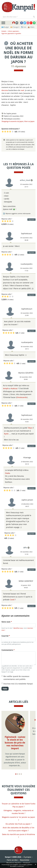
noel (22, 90)
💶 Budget (5, 27)
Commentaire (8, 650)
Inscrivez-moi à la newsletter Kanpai (18, 684)
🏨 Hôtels (31, 27)
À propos (27, 857)
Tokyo (30, 428)
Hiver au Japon (29, 121)
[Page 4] (21, 774)
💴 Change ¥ (15, 27)
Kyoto (6, 434)
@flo (25, 548)
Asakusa (14, 388)
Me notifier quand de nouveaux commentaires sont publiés (16, 678)
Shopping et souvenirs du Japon (12, 121)
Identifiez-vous (18, 628)
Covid (12, 600)
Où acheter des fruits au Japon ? (19, 824)
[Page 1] (16, 774)
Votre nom (7, 622)
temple (6, 388)
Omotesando (22, 397)
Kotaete (4, 31)
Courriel (6, 636)
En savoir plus (20, 866)
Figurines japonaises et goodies (11, 33)
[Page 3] (19, 774)
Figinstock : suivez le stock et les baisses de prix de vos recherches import (15, 743)
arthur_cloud (25, 180)
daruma (5, 90)
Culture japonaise (13, 31)
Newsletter (25, 860)
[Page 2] (18, 774)
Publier (5, 689)
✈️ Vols (24, 27)
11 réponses (19, 66)
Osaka (7, 473)
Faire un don (12, 860)
